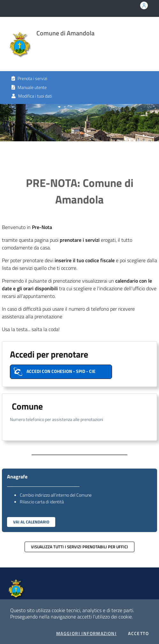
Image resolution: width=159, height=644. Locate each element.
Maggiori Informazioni (86, 633)
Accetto (138, 633)
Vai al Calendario (31, 522)
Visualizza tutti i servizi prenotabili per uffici (79, 547)
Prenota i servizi (29, 78)
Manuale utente (29, 87)
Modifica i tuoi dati (32, 96)
